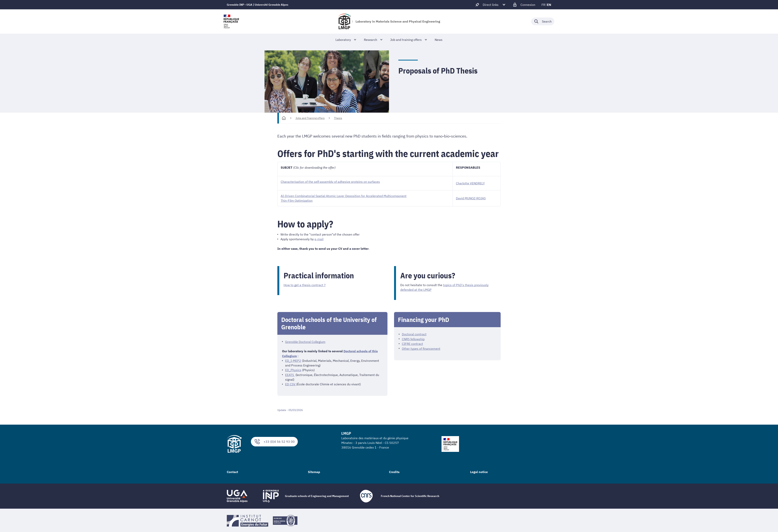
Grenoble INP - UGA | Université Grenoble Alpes (258, 5)
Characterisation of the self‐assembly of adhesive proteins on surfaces (330, 182)
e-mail (319, 239)
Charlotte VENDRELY (470, 183)
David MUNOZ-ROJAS (471, 198)
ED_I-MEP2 (293, 360)
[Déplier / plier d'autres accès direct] (491, 5)
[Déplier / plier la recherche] (543, 21)
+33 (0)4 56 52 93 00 (274, 441)
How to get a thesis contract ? (305, 285)
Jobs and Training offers (310, 118)
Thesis (338, 118)
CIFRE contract (412, 343)
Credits (394, 471)
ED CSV (291, 383)
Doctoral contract (414, 334)
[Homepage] (284, 118)
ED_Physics (293, 369)
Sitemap (314, 471)
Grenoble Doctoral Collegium (305, 341)
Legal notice (479, 471)
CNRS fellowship (413, 338)
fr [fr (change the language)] (543, 5)
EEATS (290, 374)
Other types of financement (421, 348)
